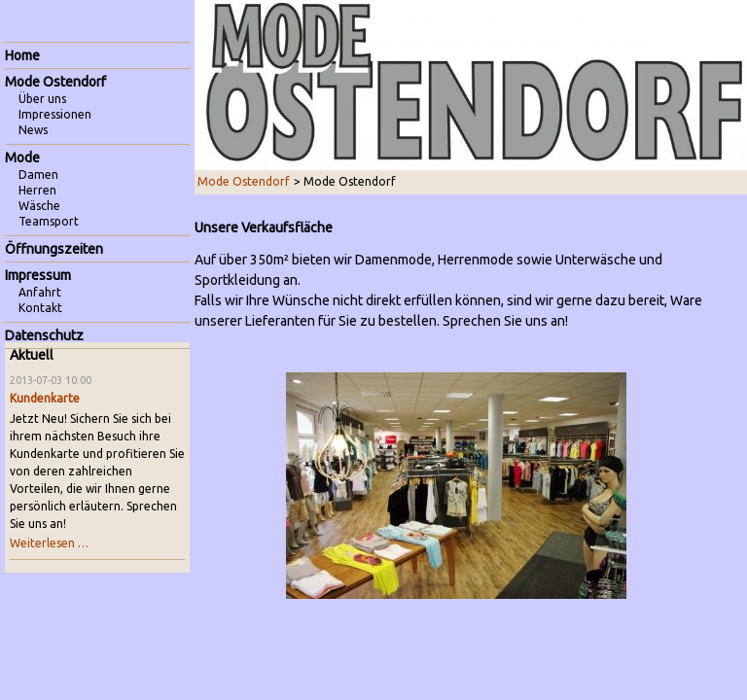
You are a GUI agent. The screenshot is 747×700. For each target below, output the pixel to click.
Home (22, 55)
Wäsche (39, 206)
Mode (22, 157)
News (33, 130)
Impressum (38, 275)
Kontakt (40, 308)
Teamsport (49, 221)
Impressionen (55, 114)
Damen (38, 175)
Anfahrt (40, 292)
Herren (37, 190)
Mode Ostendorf (244, 181)
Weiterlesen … (49, 543)
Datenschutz (44, 335)
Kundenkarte (45, 398)
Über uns (42, 99)
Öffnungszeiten (54, 249)
